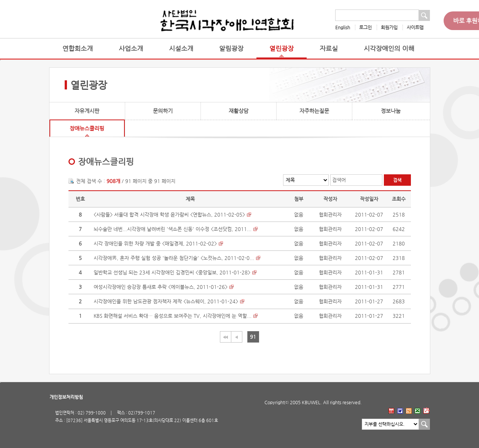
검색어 (339, 180)
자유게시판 (87, 111)
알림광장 (231, 49)
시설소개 (181, 49)
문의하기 (163, 111)
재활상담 (239, 111)
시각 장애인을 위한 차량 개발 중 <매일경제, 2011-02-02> (155, 243)
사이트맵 (415, 27)
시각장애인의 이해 (389, 49)
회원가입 (389, 27)
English (343, 27)
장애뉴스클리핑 (87, 128)
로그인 (365, 27)
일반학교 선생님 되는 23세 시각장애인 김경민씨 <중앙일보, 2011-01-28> (172, 272)
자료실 (329, 49)
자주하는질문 (314, 111)
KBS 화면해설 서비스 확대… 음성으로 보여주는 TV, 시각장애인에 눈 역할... (173, 316)
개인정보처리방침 (66, 397)
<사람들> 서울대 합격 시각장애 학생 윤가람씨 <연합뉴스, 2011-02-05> (169, 214)
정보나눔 (391, 111)
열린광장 (282, 49)
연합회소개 (78, 49)
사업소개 (131, 49)
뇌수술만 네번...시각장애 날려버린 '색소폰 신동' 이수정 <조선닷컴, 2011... (173, 229)
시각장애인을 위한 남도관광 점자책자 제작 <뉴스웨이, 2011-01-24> (166, 301)
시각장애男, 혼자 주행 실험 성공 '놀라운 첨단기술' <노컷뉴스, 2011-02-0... (174, 258)
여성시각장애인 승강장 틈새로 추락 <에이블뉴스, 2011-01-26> (161, 287)
